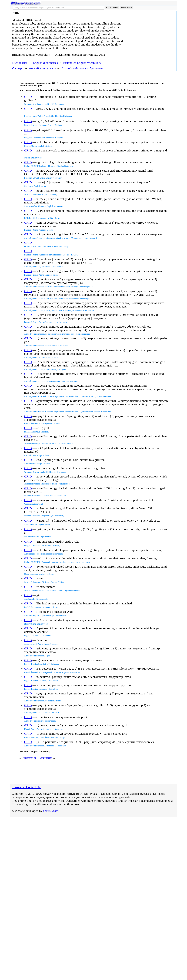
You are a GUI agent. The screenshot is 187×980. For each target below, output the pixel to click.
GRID (28, 97)
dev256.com (51, 811)
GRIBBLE (30, 758)
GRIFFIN (46, 758)
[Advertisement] (146, 33)
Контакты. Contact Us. (26, 787)
